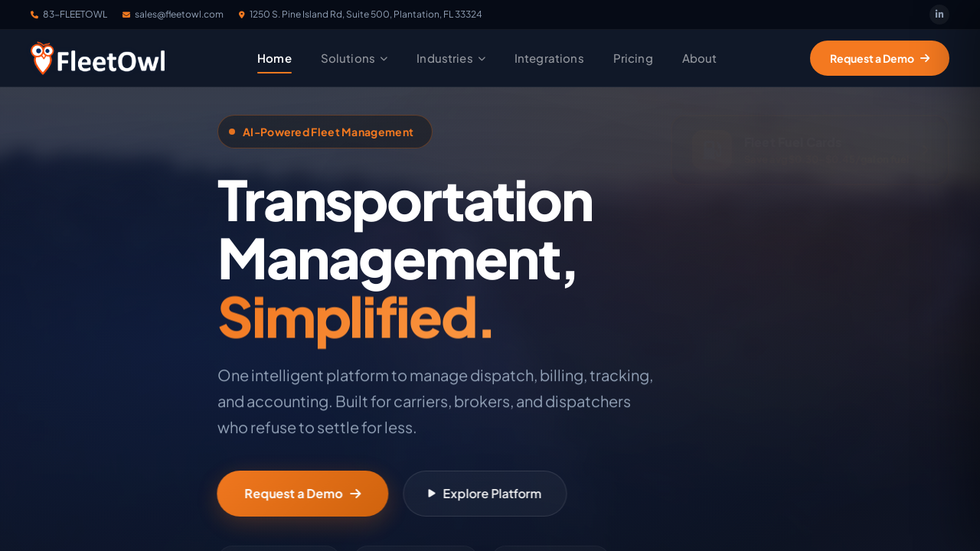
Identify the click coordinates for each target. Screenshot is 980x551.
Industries (451, 58)
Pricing (633, 58)
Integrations (549, 58)
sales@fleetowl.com (173, 14)
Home (274, 58)
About (700, 58)
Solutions (354, 58)
